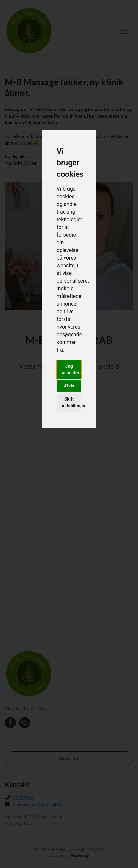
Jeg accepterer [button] (72, 369)
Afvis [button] (69, 386)
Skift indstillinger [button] (72, 402)
